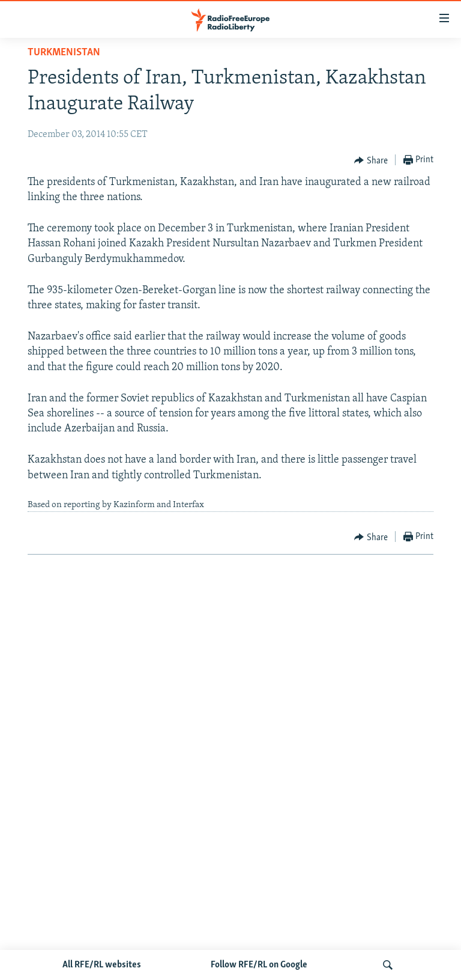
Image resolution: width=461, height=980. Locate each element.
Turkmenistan (64, 53)
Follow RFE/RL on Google (259, 965)
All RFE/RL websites (102, 965)
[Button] (371, 160)
